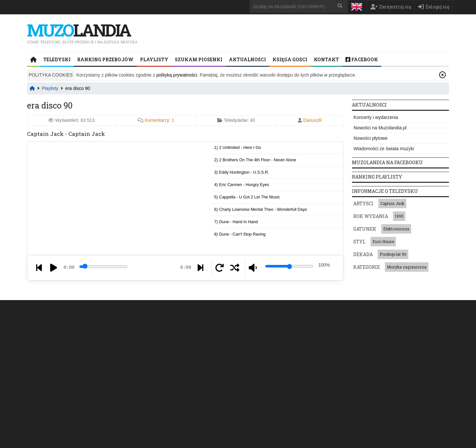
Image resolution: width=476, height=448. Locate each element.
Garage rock (195, 369)
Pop (172, 369)
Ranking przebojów (105, 59)
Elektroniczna (396, 229)
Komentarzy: (160, 120)
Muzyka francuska (299, 347)
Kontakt (326, 59)
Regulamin (385, 307)
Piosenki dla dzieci (261, 358)
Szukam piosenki (199, 59)
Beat (174, 358)
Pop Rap (145, 347)
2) (255, 160)
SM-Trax (401, 358)
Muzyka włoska (305, 369)
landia (81, 30)
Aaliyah (359, 358)
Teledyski (57, 59)
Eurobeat (169, 347)
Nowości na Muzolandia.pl (380, 128)
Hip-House (195, 358)
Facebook (362, 59)
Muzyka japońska (260, 347)
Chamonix (361, 369)
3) (242, 172)
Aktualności (247, 59)
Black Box (361, 347)
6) (261, 209)
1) (238, 147)
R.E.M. (379, 358)
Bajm (382, 347)
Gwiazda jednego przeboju (309, 358)
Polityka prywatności (336, 307)
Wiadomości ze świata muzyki (384, 149)
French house (150, 358)
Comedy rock (149, 369)
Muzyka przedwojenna (265, 369)
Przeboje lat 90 (393, 254)
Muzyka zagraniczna (407, 267)
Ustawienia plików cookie (338, 427)
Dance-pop (195, 347)
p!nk (420, 358)
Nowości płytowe (371, 138)
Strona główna (81, 307)
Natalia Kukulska (410, 347)
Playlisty (154, 59)
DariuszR (313, 120)
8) (240, 234)
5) (247, 197)
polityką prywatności (177, 75)
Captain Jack (392, 203)
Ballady (294, 380)
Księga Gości (290, 59)
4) (242, 184)
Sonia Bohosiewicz (395, 369)
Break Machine (366, 380)
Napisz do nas (53, 407)
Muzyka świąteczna (262, 380)
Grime (218, 358)
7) (236, 222)
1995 (399, 216)
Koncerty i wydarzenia (376, 117)
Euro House (383, 241)
